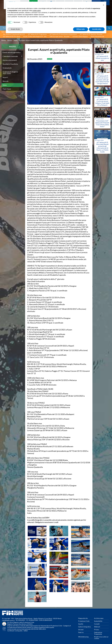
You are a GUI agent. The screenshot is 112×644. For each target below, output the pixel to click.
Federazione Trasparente (98, 633)
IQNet (26, 631)
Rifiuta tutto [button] (81, 29)
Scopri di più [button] (15, 29)
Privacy (97, 630)
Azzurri (5, 77)
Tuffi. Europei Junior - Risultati (60, 37)
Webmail (97, 627)
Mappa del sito (83, 618)
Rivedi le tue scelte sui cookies (101, 638)
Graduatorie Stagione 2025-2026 (10, 73)
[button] (104, 5)
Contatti (97, 624)
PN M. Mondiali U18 (97, 37)
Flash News (7, 89)
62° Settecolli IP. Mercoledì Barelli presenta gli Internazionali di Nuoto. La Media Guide (102, 147)
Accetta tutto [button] (97, 29)
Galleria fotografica (84, 627)
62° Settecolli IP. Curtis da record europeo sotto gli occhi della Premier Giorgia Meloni (102, 80)
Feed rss (81, 632)
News (5, 85)
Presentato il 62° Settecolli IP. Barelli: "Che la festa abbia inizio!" (102, 124)
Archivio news (99, 618)
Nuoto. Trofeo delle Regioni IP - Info (35, 37)
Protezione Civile (84, 621)
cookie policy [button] (37, 11)
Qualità (81, 624)
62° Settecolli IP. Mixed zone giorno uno (102, 58)
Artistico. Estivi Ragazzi (80, 37)
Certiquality (19, 631)
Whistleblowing (83, 637)
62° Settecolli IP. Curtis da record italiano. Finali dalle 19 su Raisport (102, 102)
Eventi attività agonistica (12, 52)
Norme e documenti (10, 60)
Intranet (81, 630)
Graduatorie (7, 68)
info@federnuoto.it (8, 620)
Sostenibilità (98, 621)
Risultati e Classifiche (10, 64)
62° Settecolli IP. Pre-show (12, 37)
